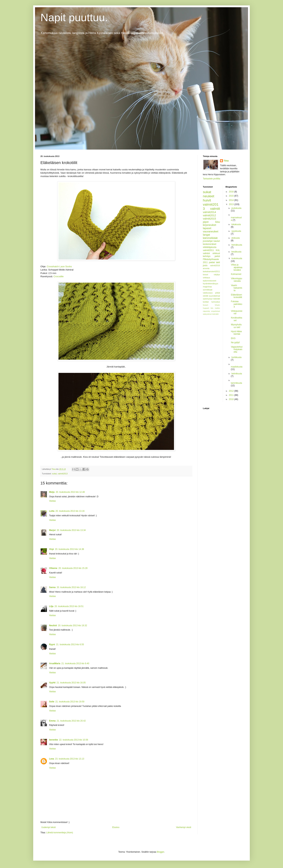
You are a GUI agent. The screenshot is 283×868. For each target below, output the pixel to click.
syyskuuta (236, 231)
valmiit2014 (209, 212)
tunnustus (216, 302)
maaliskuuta (237, 367)
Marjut (52, 530)
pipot (206, 222)
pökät (217, 293)
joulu (205, 265)
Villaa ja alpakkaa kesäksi (237, 267)
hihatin (217, 305)
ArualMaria (55, 663)
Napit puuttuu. (74, 17)
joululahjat (208, 241)
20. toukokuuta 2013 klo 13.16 (70, 511)
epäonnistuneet (210, 281)
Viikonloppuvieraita (236, 280)
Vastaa (52, 501)
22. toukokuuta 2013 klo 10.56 (74, 740)
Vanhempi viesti (184, 827)
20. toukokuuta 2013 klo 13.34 (71, 530)
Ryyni (52, 644)
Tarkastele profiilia (212, 179)
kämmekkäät (210, 238)
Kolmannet (236, 274)
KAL (218, 250)
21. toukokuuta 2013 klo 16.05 (71, 683)
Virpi (51, 549)
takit (218, 262)
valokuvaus (208, 293)
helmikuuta (237, 374)
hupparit (206, 308)
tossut (205, 275)
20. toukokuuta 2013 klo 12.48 (70, 492)
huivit (207, 200)
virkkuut (216, 253)
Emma (52, 721)
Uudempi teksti (48, 827)
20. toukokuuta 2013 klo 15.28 (73, 568)
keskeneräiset (210, 244)
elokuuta (235, 238)
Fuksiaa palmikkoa (236, 304)
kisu (218, 222)
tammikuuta (236, 383)
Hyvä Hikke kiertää (236, 333)
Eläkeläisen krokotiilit (236, 296)
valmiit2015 (209, 219)
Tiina (226, 161)
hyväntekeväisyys (211, 284)
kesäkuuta (236, 252)
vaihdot (206, 253)
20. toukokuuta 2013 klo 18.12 (71, 587)
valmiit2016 (215, 265)
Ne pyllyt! (235, 342)
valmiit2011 (208, 250)
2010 (232, 399)
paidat (212, 262)
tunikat (206, 302)
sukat (54, 474)
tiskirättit (215, 314)
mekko (217, 308)
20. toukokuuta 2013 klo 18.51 (69, 606)
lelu (212, 308)
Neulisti (53, 626)
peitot (217, 256)
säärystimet (207, 314)
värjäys (217, 275)
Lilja (51, 606)
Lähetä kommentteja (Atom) (60, 833)
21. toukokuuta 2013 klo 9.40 (75, 663)
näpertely (206, 311)
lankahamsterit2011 (211, 271)
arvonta (206, 268)
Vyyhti (52, 683)
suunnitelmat (214, 296)
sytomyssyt (208, 299)
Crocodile (59, 276)
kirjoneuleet (210, 225)
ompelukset (215, 311)
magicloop (207, 287)
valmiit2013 (63, 474)
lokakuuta (236, 224)
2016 (232, 192)
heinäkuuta (237, 245)
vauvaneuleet (211, 231)
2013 (232, 204)
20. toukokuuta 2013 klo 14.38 (69, 549)
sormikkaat (208, 290)
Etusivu (116, 827)
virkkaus (206, 278)
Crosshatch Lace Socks (59, 266)
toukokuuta (237, 258)
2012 (232, 391)
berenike (54, 740)
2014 (232, 200)
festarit (205, 305)
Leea (52, 759)
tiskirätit (217, 299)
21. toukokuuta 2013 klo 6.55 (70, 644)
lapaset (207, 228)
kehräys (207, 256)
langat (206, 235)
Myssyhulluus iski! (236, 326)
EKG (233, 338)
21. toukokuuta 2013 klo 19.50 (70, 702)
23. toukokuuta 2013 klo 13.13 (70, 759)
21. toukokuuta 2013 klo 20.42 (71, 721)
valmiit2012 (209, 215)
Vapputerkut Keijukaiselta (237, 349)
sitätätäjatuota (210, 247)
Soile (52, 702)
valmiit (215, 209)
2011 (232, 395)
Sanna (52, 587)
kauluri (217, 241)
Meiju (52, 492)
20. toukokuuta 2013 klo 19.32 (72, 626)
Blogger (161, 852)
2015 (232, 196)
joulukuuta (236, 208)
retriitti (205, 296)
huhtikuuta (236, 357)
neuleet (209, 196)
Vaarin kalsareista (236, 288)
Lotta (52, 511)
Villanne (53, 568)
